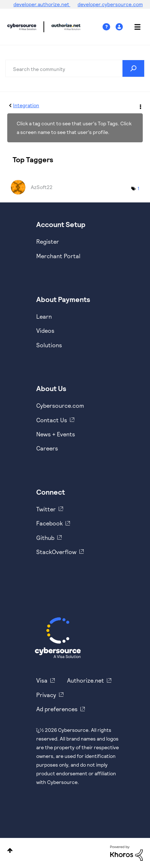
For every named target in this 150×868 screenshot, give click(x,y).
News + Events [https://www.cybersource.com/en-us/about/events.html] (56, 434)
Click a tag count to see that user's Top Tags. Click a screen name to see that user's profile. (74, 128)
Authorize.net (86, 680)
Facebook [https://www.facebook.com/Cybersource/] (49, 523)
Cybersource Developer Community (22, 27)
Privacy (46, 695)
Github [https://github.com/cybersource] (45, 538)
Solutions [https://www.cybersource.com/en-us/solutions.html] (49, 345)
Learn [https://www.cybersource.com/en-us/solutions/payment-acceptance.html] (44, 316)
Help (109, 27)
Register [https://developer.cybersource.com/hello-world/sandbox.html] (48, 241)
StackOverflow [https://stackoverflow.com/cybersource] (56, 552)
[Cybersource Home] (58, 638)
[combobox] (75, 68)
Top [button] (10, 850)
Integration (26, 105)
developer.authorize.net (42, 4)
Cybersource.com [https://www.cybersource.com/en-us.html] (60, 405)
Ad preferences (57, 709)
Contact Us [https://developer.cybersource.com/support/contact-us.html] (52, 420)
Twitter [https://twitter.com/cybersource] (46, 509)
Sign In (120, 27)
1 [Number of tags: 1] (138, 188)
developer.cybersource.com (110, 4)
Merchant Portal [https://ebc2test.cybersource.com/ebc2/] (58, 256)
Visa (42, 680)
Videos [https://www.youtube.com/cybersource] (45, 330)
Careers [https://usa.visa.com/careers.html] (47, 448)
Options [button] (140, 106)
